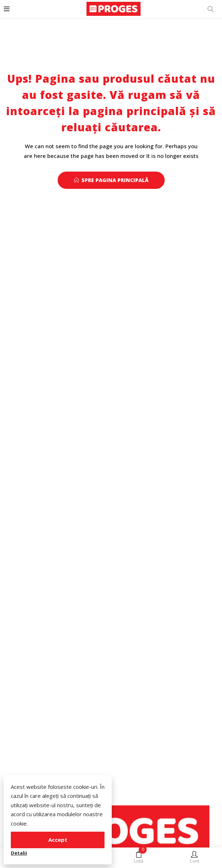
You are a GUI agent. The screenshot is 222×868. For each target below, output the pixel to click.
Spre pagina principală (111, 180)
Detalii (19, 853)
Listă (139, 858)
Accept (58, 840)
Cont (194, 858)
